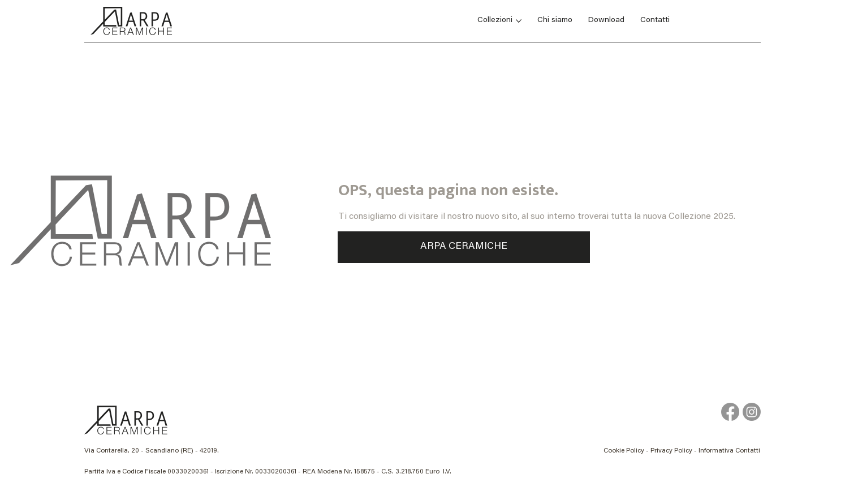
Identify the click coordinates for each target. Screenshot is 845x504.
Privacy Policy (671, 451)
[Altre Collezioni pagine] (519, 21)
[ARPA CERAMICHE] (464, 247)
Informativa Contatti (729, 451)
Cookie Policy (624, 451)
